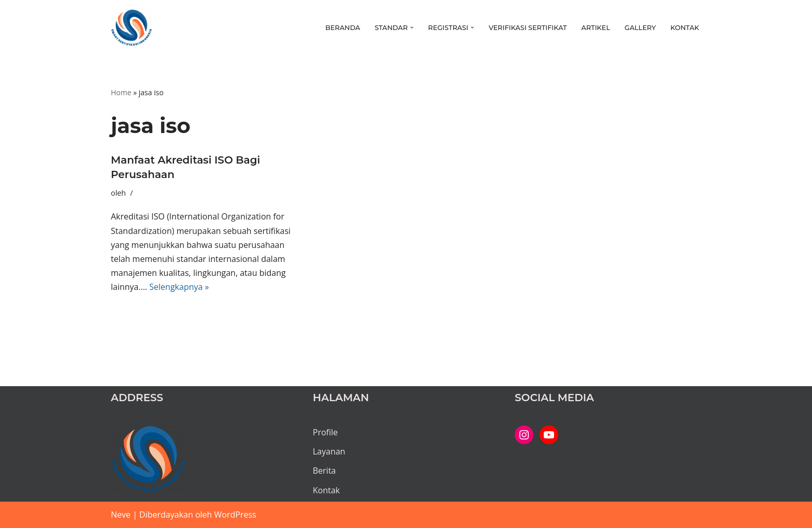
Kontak (685, 28)
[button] (412, 27)
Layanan (329, 451)
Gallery (640, 28)
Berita (324, 471)
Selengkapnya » (179, 287)
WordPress (235, 515)
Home (121, 92)
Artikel (596, 28)
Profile (325, 432)
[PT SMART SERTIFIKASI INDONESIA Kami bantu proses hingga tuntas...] (132, 28)
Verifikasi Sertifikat (528, 28)
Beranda (343, 28)
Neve (121, 515)
